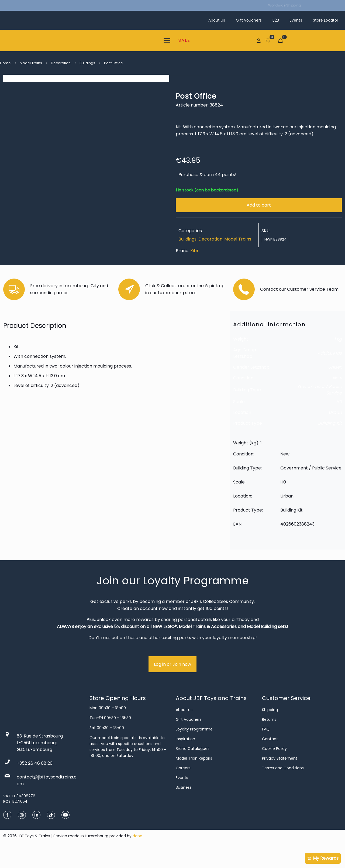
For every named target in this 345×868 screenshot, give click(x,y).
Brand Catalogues (193, 766)
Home (5, 63)
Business (184, 805)
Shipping (270, 728)
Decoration (61, 63)
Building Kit (330, 441)
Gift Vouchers (189, 737)
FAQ (266, 747)
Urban (335, 430)
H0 (339, 419)
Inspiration (185, 757)
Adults (324, 371)
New (337, 396)
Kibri (195, 251)
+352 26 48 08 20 (35, 781)
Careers (183, 786)
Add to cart (259, 205)
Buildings (87, 63)
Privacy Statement (280, 776)
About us (184, 728)
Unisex (335, 385)
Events (182, 795)
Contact (270, 757)
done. (138, 854)
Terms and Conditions (283, 786)
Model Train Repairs (194, 776)
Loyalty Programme (194, 747)
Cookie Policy (274, 766)
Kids (337, 371)
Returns (269, 737)
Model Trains (31, 63)
